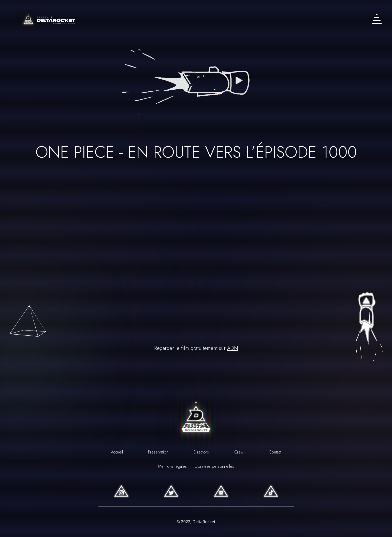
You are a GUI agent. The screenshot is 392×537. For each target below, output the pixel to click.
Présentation (158, 452)
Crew (239, 452)
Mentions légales (172, 466)
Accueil (117, 452)
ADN (233, 348)
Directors (201, 452)
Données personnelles (214, 466)
